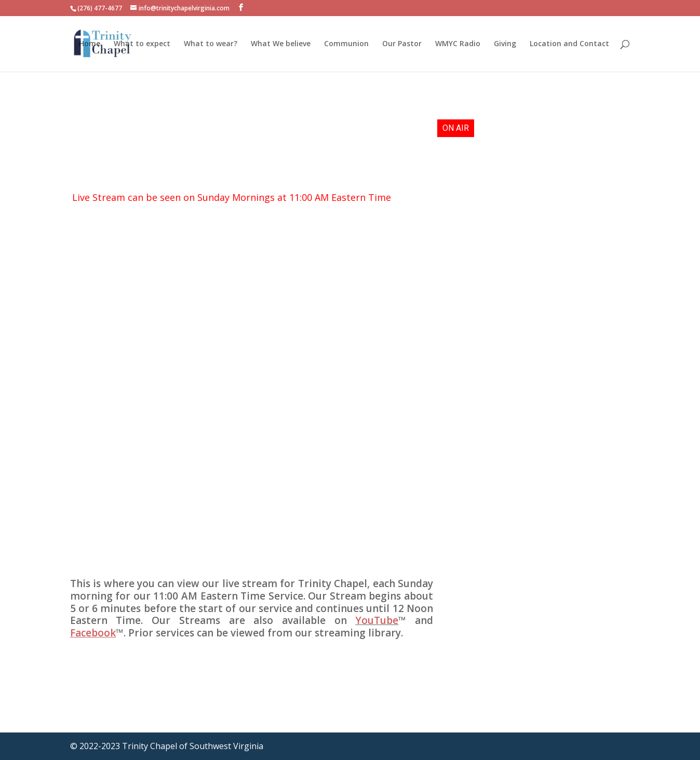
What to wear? (211, 44)
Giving (505, 44)
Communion (346, 44)
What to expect (142, 44)
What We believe (281, 44)
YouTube (377, 620)
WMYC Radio (458, 44)
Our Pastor (402, 44)
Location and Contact (569, 44)
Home (90, 44)
